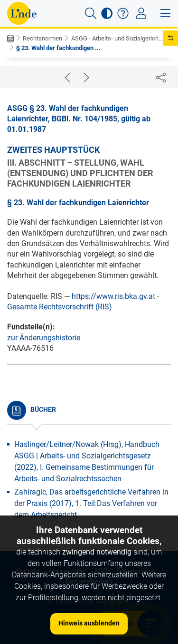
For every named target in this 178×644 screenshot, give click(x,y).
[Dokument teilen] (161, 77)
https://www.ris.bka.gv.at (113, 296)
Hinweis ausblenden (89, 623)
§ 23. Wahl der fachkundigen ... (58, 48)
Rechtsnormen (42, 38)
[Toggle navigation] (141, 13)
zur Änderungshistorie (44, 338)
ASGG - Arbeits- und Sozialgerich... (117, 38)
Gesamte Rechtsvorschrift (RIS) (60, 307)
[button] (91, 13)
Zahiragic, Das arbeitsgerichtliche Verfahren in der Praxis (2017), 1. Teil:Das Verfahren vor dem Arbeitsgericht (91, 503)
